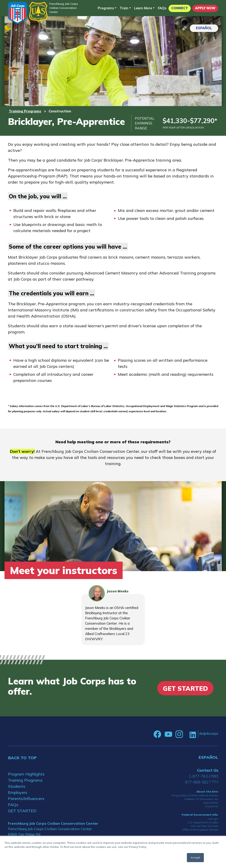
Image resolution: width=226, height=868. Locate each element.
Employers (18, 792)
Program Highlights (26, 774)
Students (17, 786)
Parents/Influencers (26, 799)
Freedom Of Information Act (201, 799)
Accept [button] (195, 857)
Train (124, 8)
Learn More (143, 8)
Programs (106, 8)
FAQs (162, 8)
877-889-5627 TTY (202, 782)
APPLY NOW (205, 8)
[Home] (18, 13)
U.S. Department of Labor (203, 822)
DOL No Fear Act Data (205, 826)
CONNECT (180, 8)
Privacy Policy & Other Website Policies (195, 795)
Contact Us (208, 770)
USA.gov (213, 819)
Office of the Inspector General (200, 830)
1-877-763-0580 (203, 776)
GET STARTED (22, 811)
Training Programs (25, 111)
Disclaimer (212, 806)
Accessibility (211, 803)
